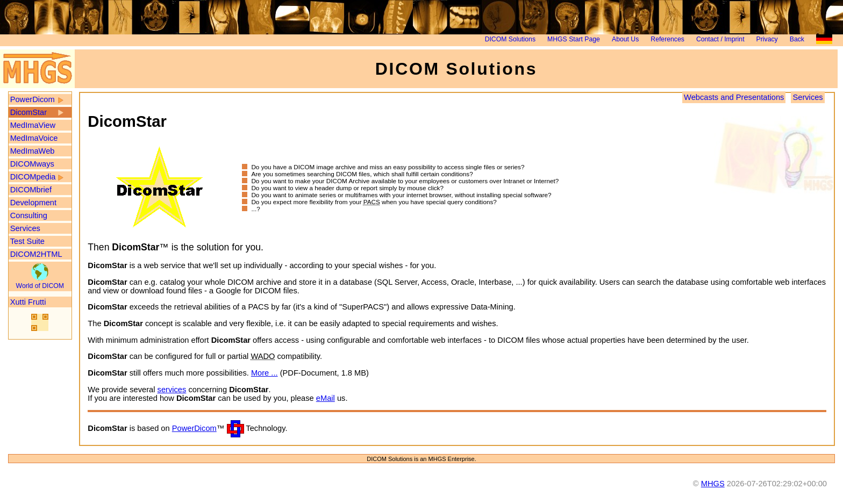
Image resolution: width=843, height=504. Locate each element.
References (667, 39)
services (172, 390)
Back (797, 39)
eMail (326, 398)
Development (33, 203)
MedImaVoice (34, 138)
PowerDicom (33, 99)
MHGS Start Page (574, 39)
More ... (265, 373)
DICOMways (32, 164)
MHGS (713, 484)
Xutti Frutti (28, 302)
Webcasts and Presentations (734, 97)
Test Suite (27, 241)
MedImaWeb (33, 151)
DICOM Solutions (510, 39)
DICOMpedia (33, 177)
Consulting (29, 215)
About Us (625, 39)
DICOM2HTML (36, 254)
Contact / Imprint (720, 39)
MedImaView (33, 125)
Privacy (767, 39)
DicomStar (28, 112)
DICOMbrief (31, 190)
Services (25, 228)
